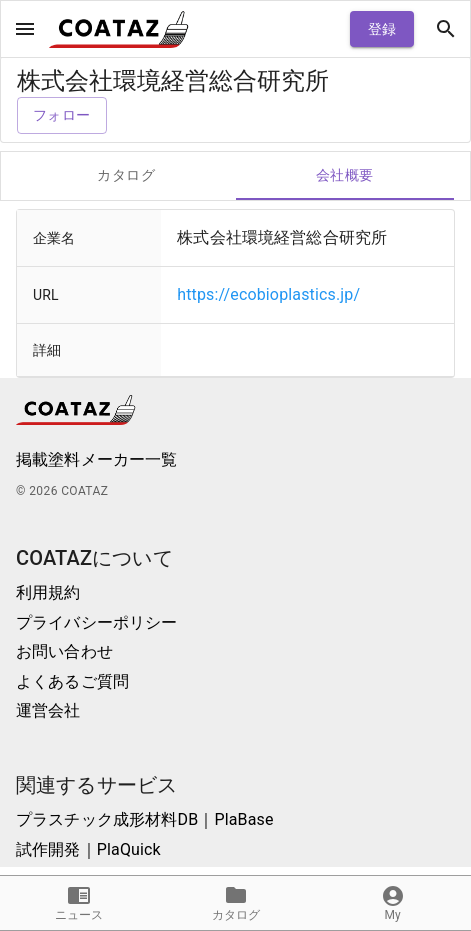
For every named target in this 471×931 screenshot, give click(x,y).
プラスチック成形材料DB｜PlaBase (145, 819)
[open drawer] (25, 29)
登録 (382, 29)
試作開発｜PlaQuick (88, 849)
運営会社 (48, 710)
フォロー (62, 115)
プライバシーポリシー (97, 622)
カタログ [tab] (126, 176)
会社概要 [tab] (345, 176)
